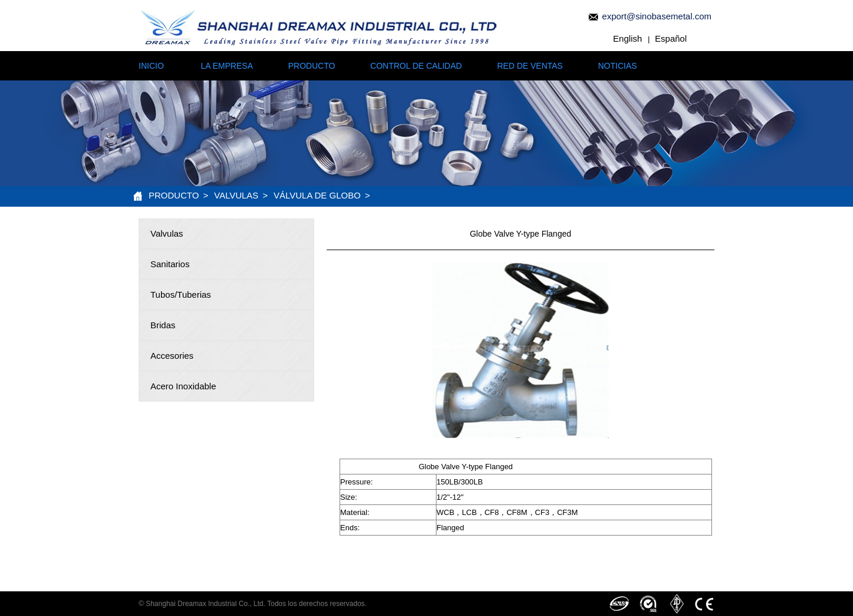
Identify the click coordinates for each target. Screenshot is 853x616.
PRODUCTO (311, 66)
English (628, 38)
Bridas (163, 325)
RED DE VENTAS (530, 66)
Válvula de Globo (317, 195)
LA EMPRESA (227, 66)
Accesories (172, 356)
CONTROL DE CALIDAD (416, 66)
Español (671, 38)
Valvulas (236, 195)
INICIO (151, 66)
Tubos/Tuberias (181, 294)
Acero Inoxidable (183, 386)
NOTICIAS (617, 66)
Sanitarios (170, 264)
